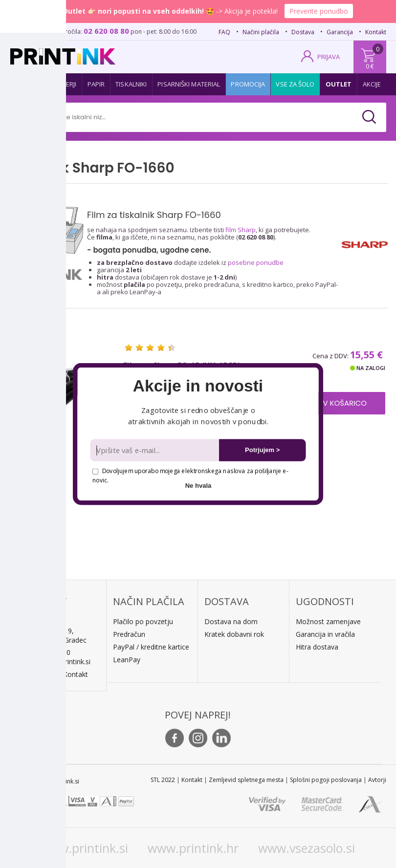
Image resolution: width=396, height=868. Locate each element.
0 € (370, 66)
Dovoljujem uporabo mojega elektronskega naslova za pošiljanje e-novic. (190, 475)
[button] (198, 386)
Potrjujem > (262, 450)
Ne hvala (198, 486)
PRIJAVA (329, 57)
